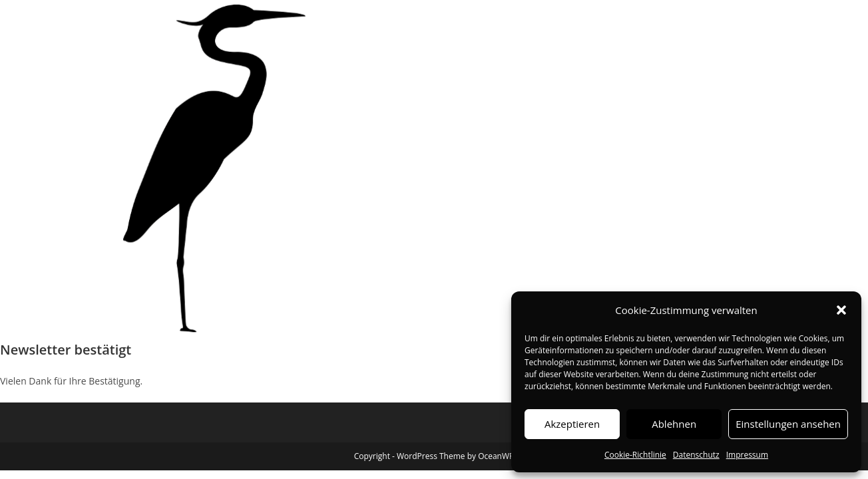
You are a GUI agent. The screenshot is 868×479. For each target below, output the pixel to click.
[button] (841, 310)
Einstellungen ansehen (788, 424)
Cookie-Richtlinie (635, 455)
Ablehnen (674, 424)
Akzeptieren (572, 424)
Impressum (747, 455)
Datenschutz (696, 455)
